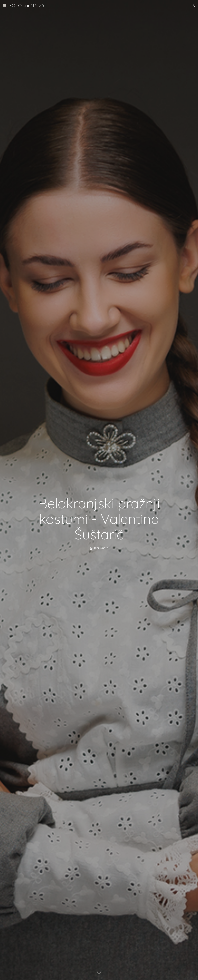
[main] (99, 490)
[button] (5, 5)
